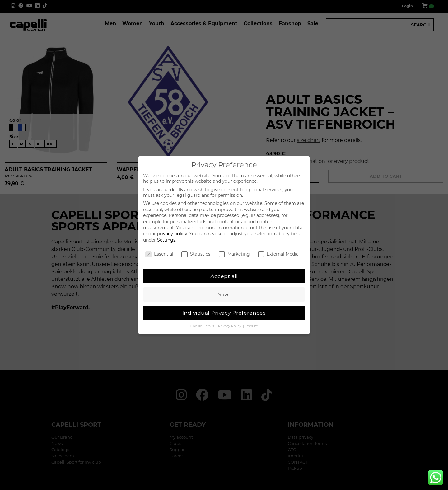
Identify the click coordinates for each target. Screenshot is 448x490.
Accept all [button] (224, 276)
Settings (166, 240)
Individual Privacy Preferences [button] (224, 313)
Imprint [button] (252, 326)
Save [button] (224, 294)
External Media (278, 254)
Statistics (196, 254)
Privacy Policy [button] (230, 326)
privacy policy (172, 234)
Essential (159, 254)
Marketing (234, 254)
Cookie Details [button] (203, 326)
